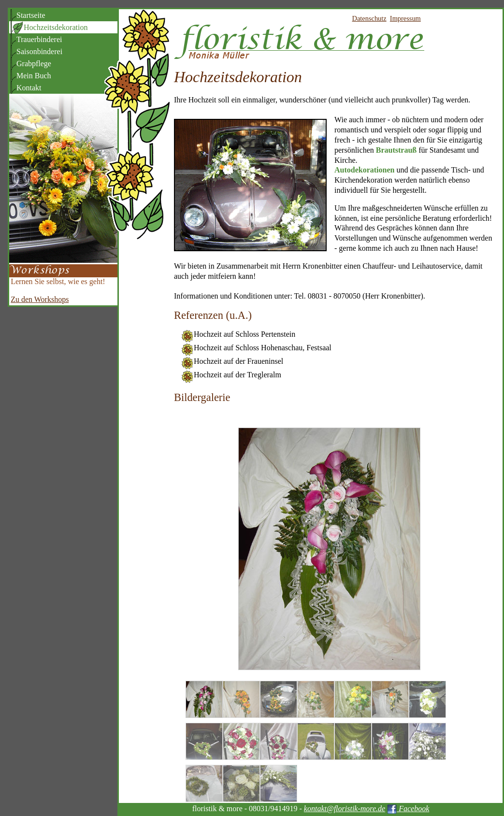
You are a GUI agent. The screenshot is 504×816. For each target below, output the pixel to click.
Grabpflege (34, 64)
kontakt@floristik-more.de (345, 809)
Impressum (405, 18)
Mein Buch (34, 76)
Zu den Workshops (40, 299)
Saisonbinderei (39, 51)
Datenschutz (369, 18)
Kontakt (29, 88)
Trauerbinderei (39, 39)
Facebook (408, 809)
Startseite (31, 15)
